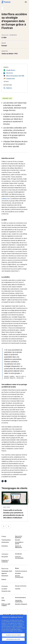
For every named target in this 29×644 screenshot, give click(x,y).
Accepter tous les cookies (13, 635)
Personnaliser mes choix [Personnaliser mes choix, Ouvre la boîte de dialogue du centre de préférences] (13, 639)
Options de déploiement (19, 547)
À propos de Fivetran (21, 586)
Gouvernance (5, 542)
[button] (26, 2)
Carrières (18, 589)
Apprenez (4, 573)
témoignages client (7, 571)
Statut (3, 600)
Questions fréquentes (21, 604)
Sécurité (17, 540)
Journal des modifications (19, 601)
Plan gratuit (5, 557)
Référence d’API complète (6, 605)
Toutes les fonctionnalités (19, 557)
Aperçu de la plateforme (19, 537)
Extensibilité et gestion (19, 543)
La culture (4, 589)
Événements (5, 576)
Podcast (4, 579)
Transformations (6, 540)
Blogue (17, 568)
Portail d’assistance (20, 598)
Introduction (19, 554)
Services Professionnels (19, 576)
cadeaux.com (6, 199)
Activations (5, 546)
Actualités (18, 573)
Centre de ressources (21, 571)
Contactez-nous (6, 591)
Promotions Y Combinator (5, 561)
